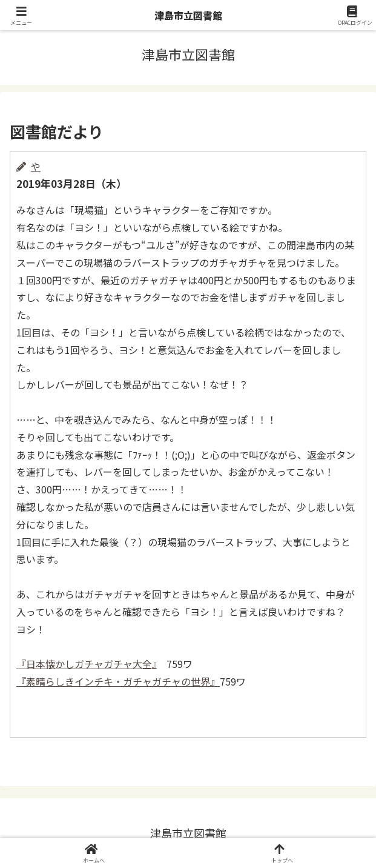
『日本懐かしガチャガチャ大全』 (87, 664)
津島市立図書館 (188, 15)
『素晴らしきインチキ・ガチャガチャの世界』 (118, 681)
